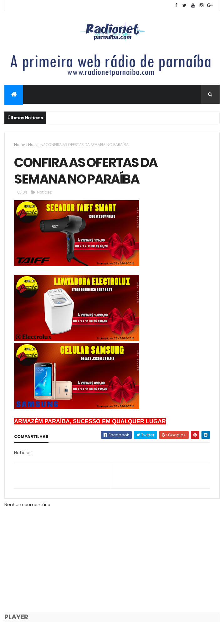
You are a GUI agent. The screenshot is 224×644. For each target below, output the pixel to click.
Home (20, 145)
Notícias (35, 145)
